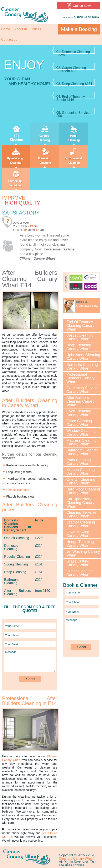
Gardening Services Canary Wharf (83, 390)
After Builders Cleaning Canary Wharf (80, 401)
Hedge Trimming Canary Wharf (80, 544)
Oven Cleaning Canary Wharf (79, 413)
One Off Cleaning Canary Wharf (81, 481)
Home (6, 29)
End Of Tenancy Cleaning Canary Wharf (80, 326)
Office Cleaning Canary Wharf (79, 423)
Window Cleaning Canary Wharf (81, 433)
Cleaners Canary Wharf (76, 859)
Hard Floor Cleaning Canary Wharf (83, 491)
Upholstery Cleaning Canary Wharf (83, 357)
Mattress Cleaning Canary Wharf (81, 442)
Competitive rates (18, 490)
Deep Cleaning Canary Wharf (79, 347)
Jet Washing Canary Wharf (83, 553)
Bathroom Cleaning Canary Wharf (82, 452)
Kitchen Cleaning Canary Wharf (81, 472)
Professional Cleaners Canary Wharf (80, 378)
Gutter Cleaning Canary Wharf (80, 573)
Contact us (9, 40)
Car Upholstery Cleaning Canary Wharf (80, 503)
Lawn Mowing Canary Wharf (78, 534)
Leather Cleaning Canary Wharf (81, 524)
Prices (36, 29)
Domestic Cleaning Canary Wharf (82, 367)
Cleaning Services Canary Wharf (81, 514)
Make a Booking (79, 29)
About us (21, 29)
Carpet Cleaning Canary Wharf (80, 337)
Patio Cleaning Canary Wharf (79, 462)
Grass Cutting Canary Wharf (78, 563)
